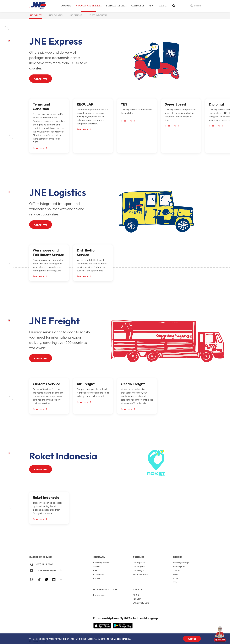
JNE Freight (76, 15)
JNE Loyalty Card (141, 603)
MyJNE (136, 595)
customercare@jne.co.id (46, 570)
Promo (176, 578)
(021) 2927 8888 (41, 564)
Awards (97, 566)
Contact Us (138, 6)
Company (66, 6)
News (152, 6)
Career (163, 6)
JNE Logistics (56, 15)
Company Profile (101, 563)
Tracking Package (181, 563)
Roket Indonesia (98, 15)
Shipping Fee (179, 566)
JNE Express (36, 15)
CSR (95, 570)
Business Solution (116, 6)
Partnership (99, 595)
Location (177, 570)
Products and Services (89, 6)
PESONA (137, 599)
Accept (192, 639)
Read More (38, 148)
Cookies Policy (122, 639)
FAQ (175, 582)
